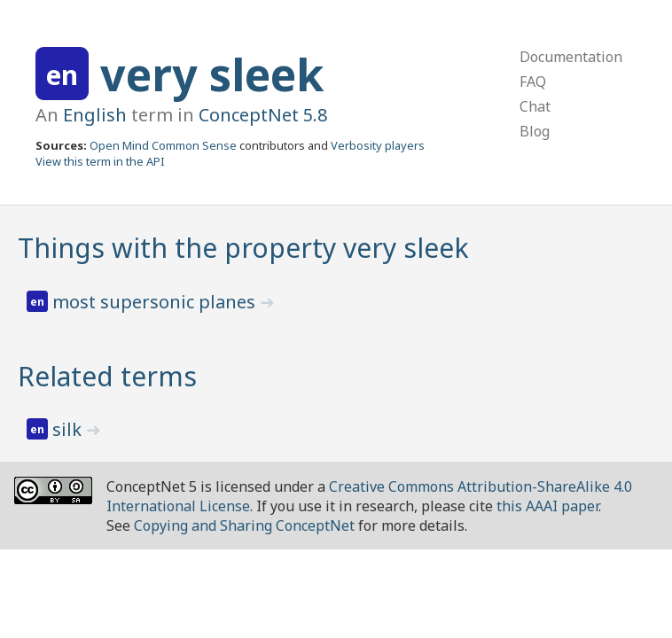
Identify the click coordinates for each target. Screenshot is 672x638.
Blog (535, 131)
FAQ (533, 82)
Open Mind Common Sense (163, 145)
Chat (535, 106)
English (95, 115)
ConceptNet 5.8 (263, 115)
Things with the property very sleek (243, 248)
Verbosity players (378, 145)
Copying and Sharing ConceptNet (244, 525)
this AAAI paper (547, 506)
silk (69, 429)
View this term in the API (100, 161)
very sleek (212, 74)
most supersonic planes (156, 302)
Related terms (107, 376)
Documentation (571, 57)
